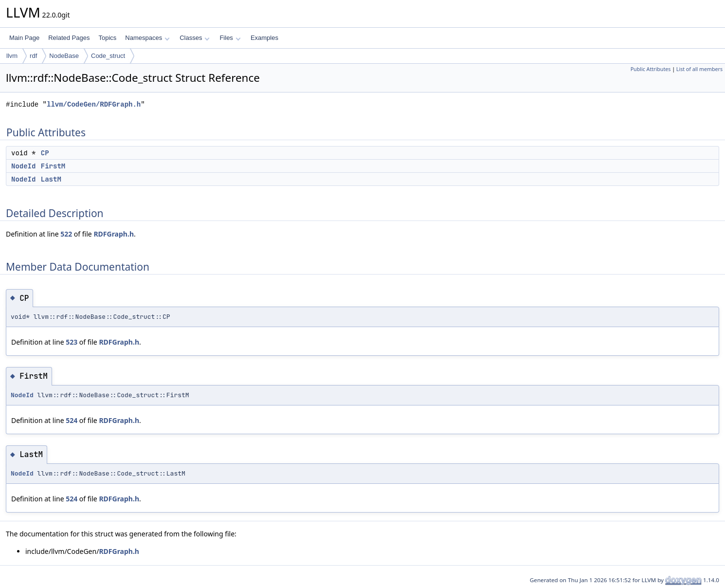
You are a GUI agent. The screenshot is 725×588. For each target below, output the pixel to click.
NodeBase (64, 56)
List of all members (699, 69)
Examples (264, 38)
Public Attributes (651, 69)
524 (72, 420)
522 (66, 234)
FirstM (53, 166)
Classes (195, 38)
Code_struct (108, 56)
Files (230, 38)
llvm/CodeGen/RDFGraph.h (94, 104)
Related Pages (69, 38)
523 (72, 342)
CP (45, 153)
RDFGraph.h (114, 234)
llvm (12, 56)
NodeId (23, 166)
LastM (51, 179)
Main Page (24, 38)
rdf (33, 56)
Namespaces (147, 38)
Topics (107, 38)
